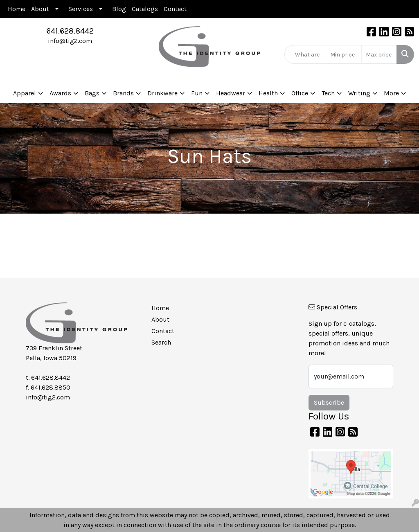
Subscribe (329, 402)
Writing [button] (359, 93)
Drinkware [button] (162, 93)
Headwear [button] (231, 93)
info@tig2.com (70, 41)
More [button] (391, 93)
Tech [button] (328, 93)
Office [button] (300, 93)
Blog (119, 9)
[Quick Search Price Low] (344, 54)
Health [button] (268, 93)
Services (81, 9)
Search (161, 342)
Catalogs (145, 9)
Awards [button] (60, 93)
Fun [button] (197, 93)
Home (17, 9)
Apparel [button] (25, 93)
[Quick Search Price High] (379, 54)
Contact (175, 9)
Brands (123, 93)
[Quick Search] (305, 54)
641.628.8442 (70, 31)
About (40, 9)
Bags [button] (92, 93)
